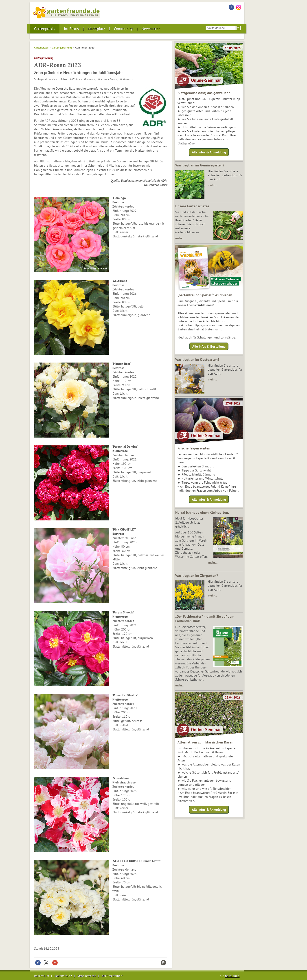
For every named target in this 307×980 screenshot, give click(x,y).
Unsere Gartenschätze (192, 206)
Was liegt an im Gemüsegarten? (200, 165)
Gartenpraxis (45, 29)
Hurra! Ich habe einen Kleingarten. (202, 512)
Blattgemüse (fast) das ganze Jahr (204, 93)
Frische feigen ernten (194, 448)
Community (123, 29)
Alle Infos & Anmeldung (209, 152)
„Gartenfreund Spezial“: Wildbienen (205, 295)
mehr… (212, 185)
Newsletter (151, 29)
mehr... (180, 685)
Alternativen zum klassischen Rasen (205, 742)
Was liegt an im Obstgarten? (197, 359)
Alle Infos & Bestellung (209, 346)
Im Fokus (71, 29)
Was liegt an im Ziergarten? (197, 575)
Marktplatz (96, 29)
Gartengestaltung (62, 48)
